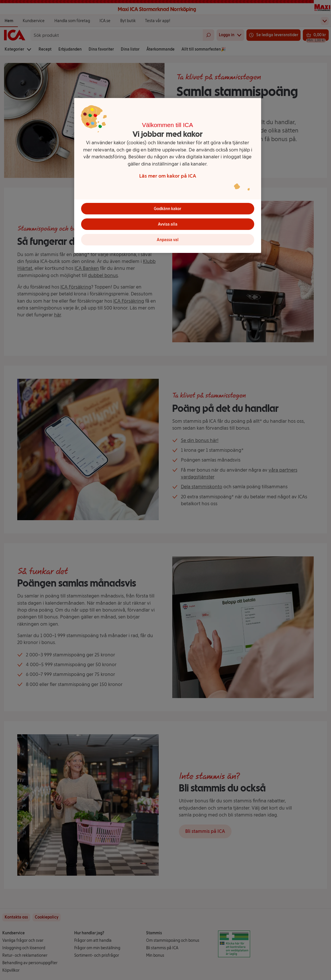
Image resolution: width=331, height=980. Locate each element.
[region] (168, 175)
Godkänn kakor (168, 209)
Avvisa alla (168, 224)
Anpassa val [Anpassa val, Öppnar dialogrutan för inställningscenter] (168, 240)
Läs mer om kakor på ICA (168, 176)
